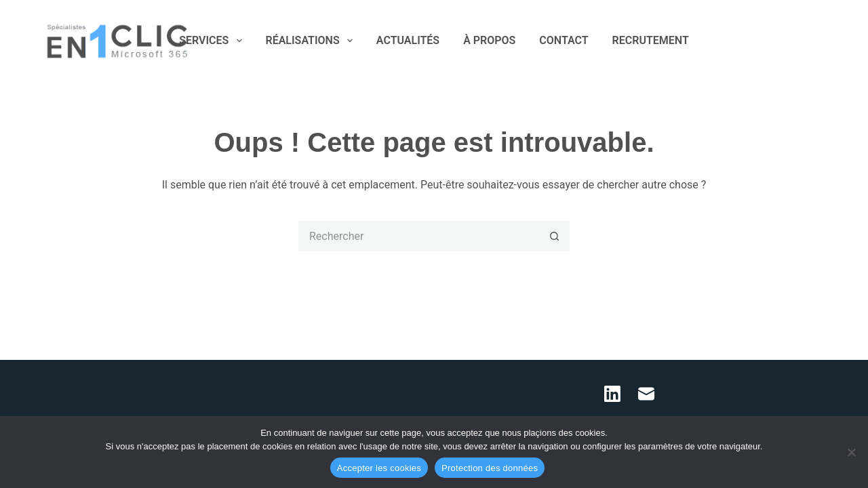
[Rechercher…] (419, 236)
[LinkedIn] (799, 41)
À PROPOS (489, 40)
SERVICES (213, 41)
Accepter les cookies (379, 468)
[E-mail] (820, 41)
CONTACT (564, 40)
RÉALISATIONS (312, 41)
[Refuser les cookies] (851, 452)
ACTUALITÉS (408, 40)
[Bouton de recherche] (554, 236)
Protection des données (490, 468)
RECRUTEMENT (651, 40)
